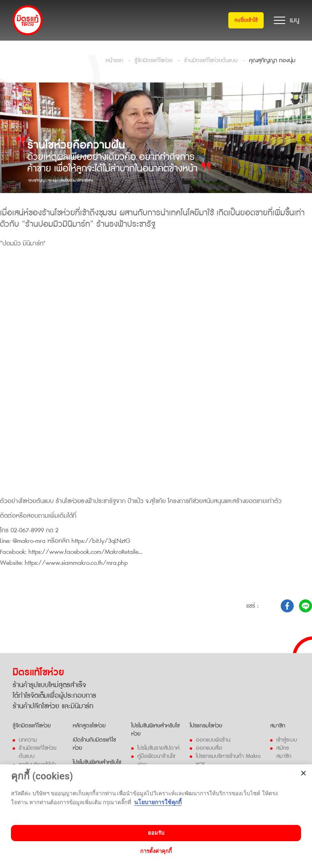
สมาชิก (278, 725)
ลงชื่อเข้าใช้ (246, 20)
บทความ (28, 739)
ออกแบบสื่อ (209, 747)
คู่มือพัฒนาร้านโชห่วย (156, 759)
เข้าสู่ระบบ (287, 739)
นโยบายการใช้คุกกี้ (158, 802)
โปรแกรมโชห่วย (206, 725)
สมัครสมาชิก (284, 751)
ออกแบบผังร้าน (213, 739)
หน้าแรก (114, 60)
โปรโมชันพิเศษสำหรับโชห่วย (155, 729)
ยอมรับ (156, 833)
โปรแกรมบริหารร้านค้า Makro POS (228, 759)
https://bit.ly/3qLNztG (101, 541)
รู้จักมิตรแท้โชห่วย (154, 60)
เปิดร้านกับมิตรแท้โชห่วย (94, 743)
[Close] (304, 773)
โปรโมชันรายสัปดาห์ (158, 747)
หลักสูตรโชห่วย (89, 725)
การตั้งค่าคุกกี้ (156, 851)
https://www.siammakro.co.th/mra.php (76, 562)
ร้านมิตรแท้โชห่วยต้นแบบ (211, 60)
